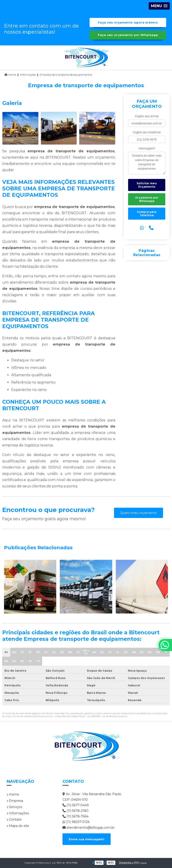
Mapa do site (18, 826)
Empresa (15, 801)
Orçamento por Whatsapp (147, 199)
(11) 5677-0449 (76, 805)
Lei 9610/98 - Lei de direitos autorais (107, 716)
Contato (14, 819)
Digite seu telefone (147, 132)
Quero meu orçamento (139, 513)
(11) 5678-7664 (75, 816)
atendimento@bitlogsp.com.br (89, 828)
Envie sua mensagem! (87, 839)
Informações (18, 813)
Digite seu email (147, 116)
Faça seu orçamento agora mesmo (128, 22)
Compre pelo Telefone (147, 214)
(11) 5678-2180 (75, 811)
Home (13, 794)
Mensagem (147, 148)
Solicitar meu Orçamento (147, 185)
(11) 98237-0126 (76, 822)
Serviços (14, 807)
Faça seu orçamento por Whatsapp (128, 35)
